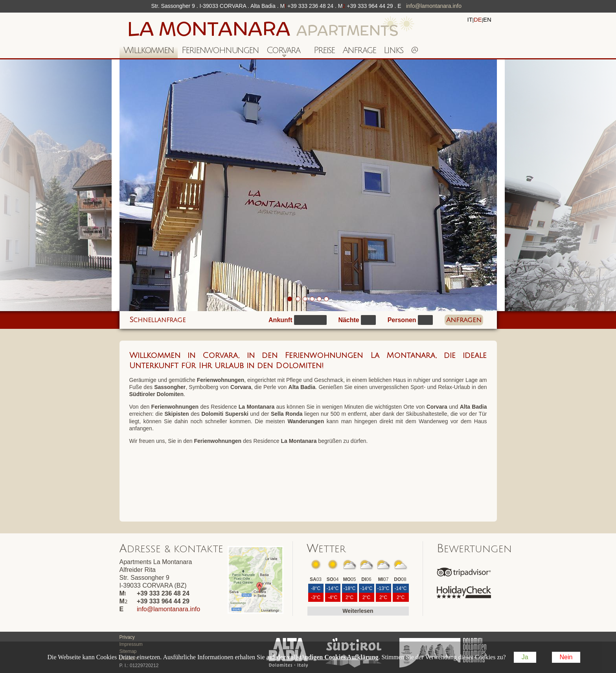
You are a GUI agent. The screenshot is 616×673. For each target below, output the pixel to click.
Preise (324, 50)
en (487, 19)
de (478, 19)
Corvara (281, 52)
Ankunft (280, 320)
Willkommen (149, 50)
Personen (402, 320)
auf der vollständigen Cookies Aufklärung (322, 657)
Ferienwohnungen (220, 50)
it (470, 19)
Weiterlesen (358, 611)
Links (393, 50)
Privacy (127, 637)
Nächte (348, 320)
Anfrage (359, 50)
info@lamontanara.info (434, 6)
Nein (566, 657)
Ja (525, 657)
